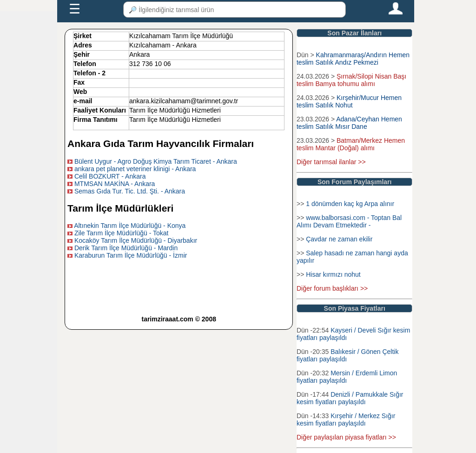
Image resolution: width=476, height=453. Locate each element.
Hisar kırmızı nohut (333, 274)
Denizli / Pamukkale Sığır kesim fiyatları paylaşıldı (350, 398)
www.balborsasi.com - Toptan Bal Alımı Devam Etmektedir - (349, 221)
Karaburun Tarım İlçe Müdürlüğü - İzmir (131, 255)
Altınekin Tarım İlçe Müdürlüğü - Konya (130, 226)
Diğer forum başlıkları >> (332, 288)
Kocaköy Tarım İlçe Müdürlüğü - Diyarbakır (136, 240)
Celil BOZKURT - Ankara (110, 176)
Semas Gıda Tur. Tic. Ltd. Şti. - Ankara (130, 191)
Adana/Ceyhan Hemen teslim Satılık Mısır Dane (349, 123)
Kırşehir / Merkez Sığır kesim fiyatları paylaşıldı (346, 420)
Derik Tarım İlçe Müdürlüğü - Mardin (126, 248)
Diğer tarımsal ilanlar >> (331, 162)
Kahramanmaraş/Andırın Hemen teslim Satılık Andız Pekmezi (353, 59)
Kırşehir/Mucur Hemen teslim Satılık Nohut (349, 101)
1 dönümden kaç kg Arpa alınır (350, 204)
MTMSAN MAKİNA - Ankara (115, 184)
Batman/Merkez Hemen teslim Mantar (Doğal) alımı (351, 144)
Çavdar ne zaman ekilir (339, 239)
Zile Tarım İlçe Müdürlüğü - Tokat (122, 233)
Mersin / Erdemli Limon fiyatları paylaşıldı (347, 377)
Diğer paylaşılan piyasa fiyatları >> (346, 437)
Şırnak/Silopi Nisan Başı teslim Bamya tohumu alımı (351, 80)
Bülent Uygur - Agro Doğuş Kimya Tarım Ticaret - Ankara (156, 161)
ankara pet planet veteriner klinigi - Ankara (135, 169)
